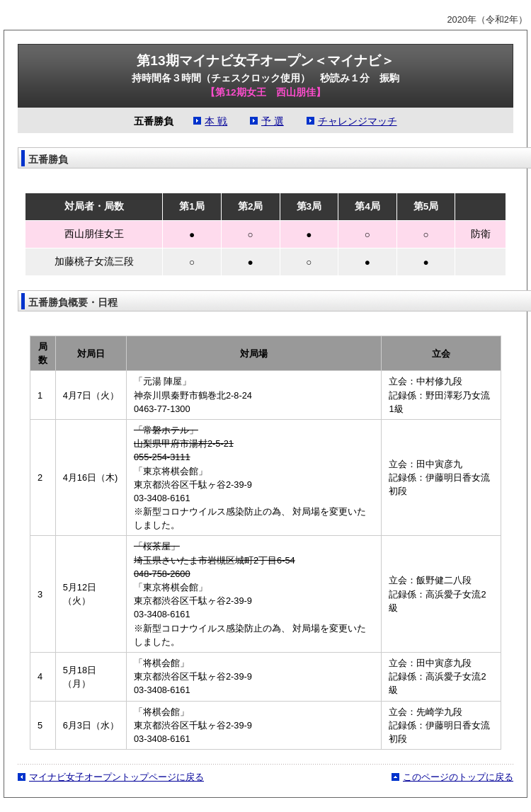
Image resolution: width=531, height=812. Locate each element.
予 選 (273, 121)
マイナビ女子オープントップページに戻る (116, 777)
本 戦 (216, 121)
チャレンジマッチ (358, 121)
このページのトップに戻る (458, 777)
